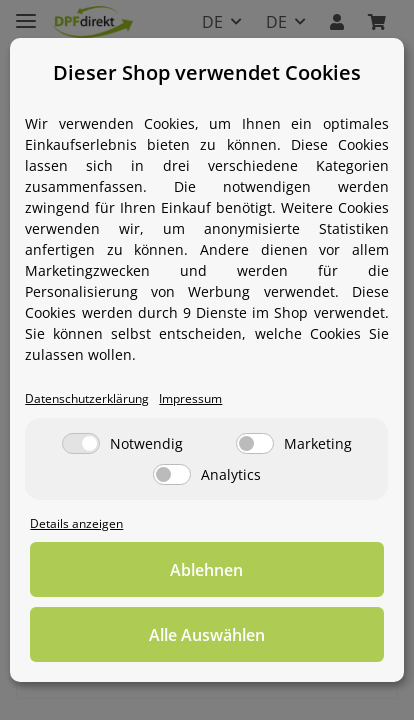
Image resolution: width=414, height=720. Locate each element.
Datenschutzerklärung (87, 398)
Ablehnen (206, 570)
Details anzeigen (76, 523)
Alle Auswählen (207, 635)
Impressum (190, 398)
